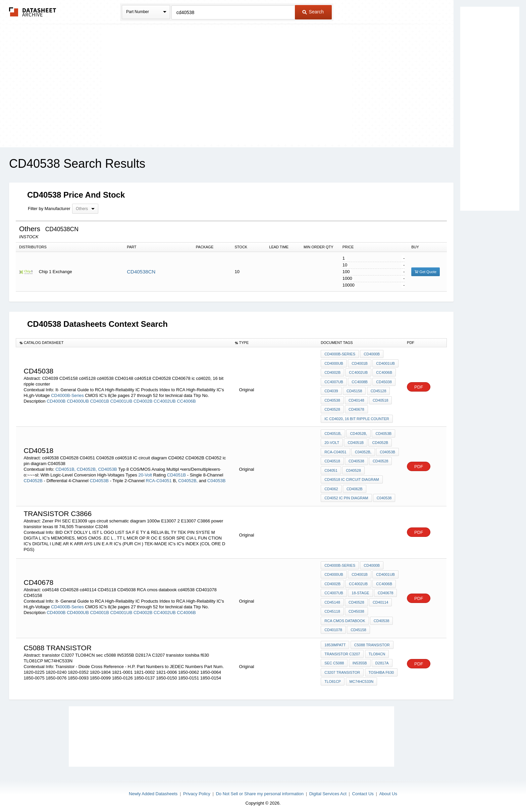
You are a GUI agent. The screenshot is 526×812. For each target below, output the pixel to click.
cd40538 (332, 399)
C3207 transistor (342, 668)
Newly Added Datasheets (153, 789)
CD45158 (354, 390)
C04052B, (188, 479)
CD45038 (384, 381)
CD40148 (356, 399)
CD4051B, (65, 467)
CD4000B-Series (67, 395)
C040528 (353, 468)
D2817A (382, 659)
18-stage (360, 590)
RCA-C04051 (159, 479)
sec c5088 (334, 659)
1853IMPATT (335, 641)
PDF (419, 386)
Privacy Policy (197, 789)
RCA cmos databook (345, 617)
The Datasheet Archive (33, 12)
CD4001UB (121, 400)
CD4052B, (87, 467)
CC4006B (186, 400)
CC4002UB (165, 400)
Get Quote (426, 272)
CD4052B (33, 479)
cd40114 (380, 599)
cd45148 (332, 599)
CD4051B (176, 473)
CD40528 (332, 408)
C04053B (216, 479)
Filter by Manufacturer (49, 209)
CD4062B (355, 487)
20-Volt (145, 473)
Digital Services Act (328, 789)
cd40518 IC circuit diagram (352, 477)
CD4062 (331, 487)
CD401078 (333, 626)
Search (313, 12)
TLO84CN (377, 650)
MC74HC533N (361, 677)
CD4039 (331, 390)
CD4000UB (78, 400)
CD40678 (356, 408)
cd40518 (380, 399)
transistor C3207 (342, 650)
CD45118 (332, 608)
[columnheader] (124, 343)
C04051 (331, 468)
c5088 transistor (372, 641)
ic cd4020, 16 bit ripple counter (357, 417)
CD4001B (100, 400)
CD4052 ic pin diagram (346, 496)
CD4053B (107, 467)
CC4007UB (334, 381)
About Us (388, 789)
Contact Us (363, 789)
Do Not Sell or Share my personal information (260, 789)
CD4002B (143, 400)
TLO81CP (333, 677)
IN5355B (359, 659)
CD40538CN (141, 272)
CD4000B (56, 400)
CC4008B (360, 381)
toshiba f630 (381, 668)
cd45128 (378, 390)
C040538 (384, 496)
